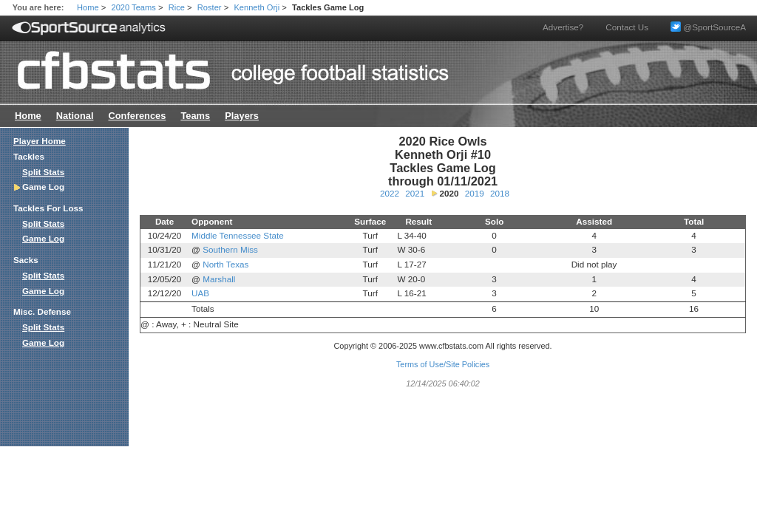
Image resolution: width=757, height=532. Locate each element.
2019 (475, 193)
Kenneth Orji (257, 7)
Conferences (137, 116)
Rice (177, 7)
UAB (200, 293)
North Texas (225, 264)
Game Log (43, 238)
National (75, 116)
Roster (210, 7)
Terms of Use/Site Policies (443, 364)
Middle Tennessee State (238, 235)
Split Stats (43, 172)
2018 (500, 193)
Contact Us (627, 27)
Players (242, 116)
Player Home (40, 141)
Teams (195, 116)
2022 (390, 193)
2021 (415, 193)
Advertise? (563, 27)
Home (88, 7)
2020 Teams (134, 7)
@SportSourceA (708, 27)
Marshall (219, 279)
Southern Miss (230, 249)
